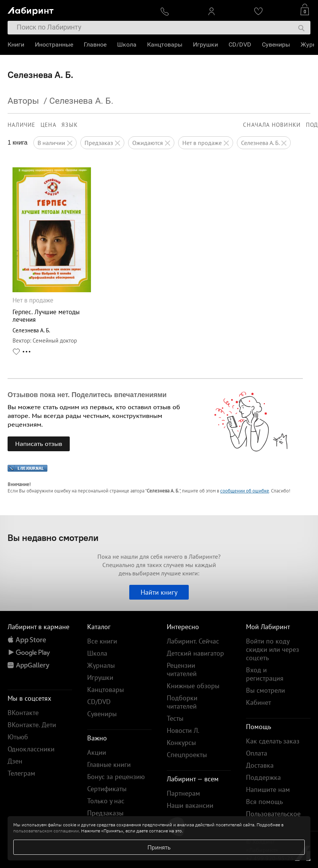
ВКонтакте (23, 713)
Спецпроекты (187, 755)
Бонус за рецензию (116, 777)
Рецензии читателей (182, 669)
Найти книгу (159, 592)
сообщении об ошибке (245, 491)
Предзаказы (105, 813)
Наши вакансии (190, 805)
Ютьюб (18, 737)
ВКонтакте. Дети (32, 725)
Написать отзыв (39, 444)
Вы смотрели (266, 690)
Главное (95, 44)
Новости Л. (183, 730)
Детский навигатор (195, 653)
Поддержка (263, 777)
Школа (127, 44)
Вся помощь (264, 802)
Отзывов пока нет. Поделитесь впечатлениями (87, 395)
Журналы (101, 665)
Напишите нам (268, 789)
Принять (159, 847)
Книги (16, 44)
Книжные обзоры (193, 686)
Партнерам (183, 793)
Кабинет (258, 702)
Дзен (15, 761)
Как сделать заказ (273, 741)
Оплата (257, 753)
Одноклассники (31, 749)
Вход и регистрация (265, 674)
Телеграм (21, 773)
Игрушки (205, 44)
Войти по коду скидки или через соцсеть (273, 649)
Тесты (175, 718)
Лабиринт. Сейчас (193, 641)
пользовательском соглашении (46, 831)
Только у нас (106, 801)
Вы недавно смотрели (53, 538)
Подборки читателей (182, 702)
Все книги (102, 641)
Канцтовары (165, 44)
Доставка (260, 765)
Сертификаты (107, 789)
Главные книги (109, 764)
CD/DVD (240, 44)
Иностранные (54, 44)
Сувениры (276, 44)
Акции (97, 752)
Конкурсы (181, 743)
